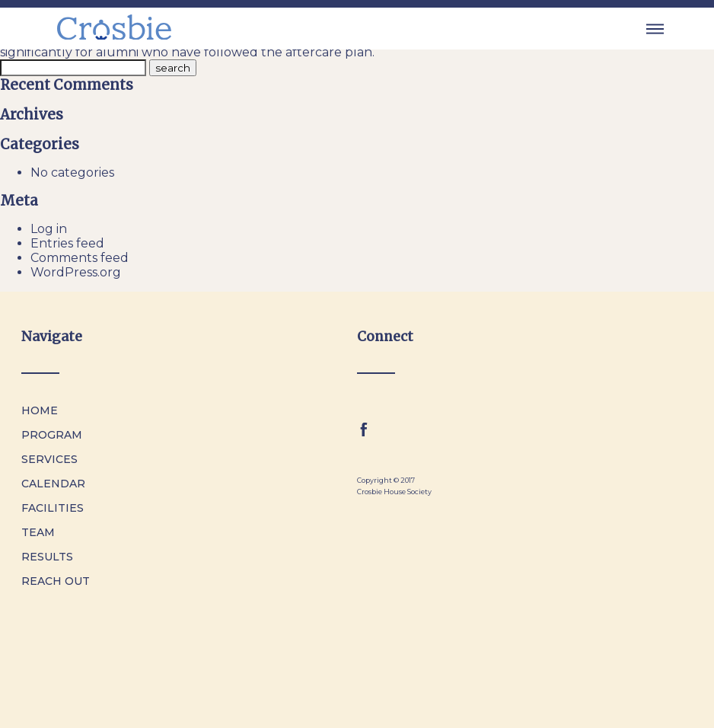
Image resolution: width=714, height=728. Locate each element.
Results (47, 557)
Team (38, 532)
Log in (49, 229)
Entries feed (67, 243)
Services (49, 459)
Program (52, 435)
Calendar (53, 484)
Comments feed (80, 258)
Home (40, 410)
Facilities (53, 508)
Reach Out (56, 581)
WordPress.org (76, 272)
